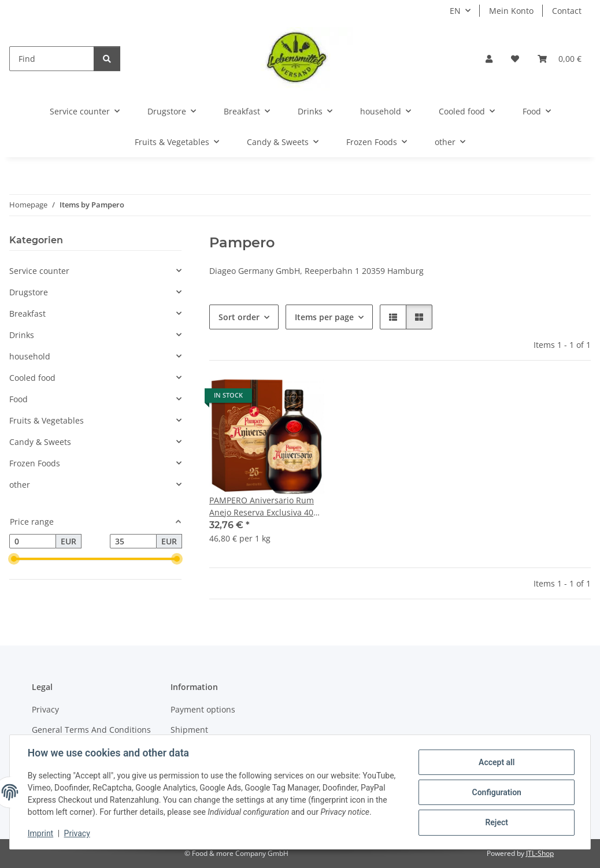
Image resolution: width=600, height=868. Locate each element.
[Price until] (133, 541)
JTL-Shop (540, 853)
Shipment (189, 730)
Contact (567, 11)
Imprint (41, 833)
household (30, 356)
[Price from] (33, 541)
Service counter (39, 271)
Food (18, 399)
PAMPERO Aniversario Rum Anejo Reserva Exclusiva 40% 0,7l (265, 507)
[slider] (14, 559)
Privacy (78, 833)
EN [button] (455, 11)
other (20, 485)
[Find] (52, 59)
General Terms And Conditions (91, 730)
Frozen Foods (35, 463)
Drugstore (29, 292)
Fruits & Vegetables (47, 420)
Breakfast (27, 314)
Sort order (239, 317)
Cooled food (32, 378)
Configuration (496, 792)
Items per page (324, 317)
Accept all (496, 762)
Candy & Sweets (40, 442)
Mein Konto (511, 11)
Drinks (22, 335)
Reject (496, 822)
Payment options (203, 709)
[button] (489, 59)
